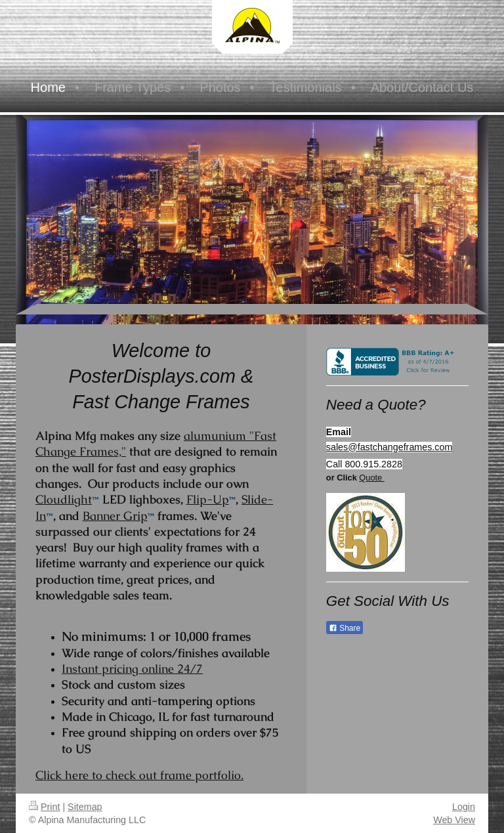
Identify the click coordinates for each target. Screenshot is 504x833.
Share (345, 628)
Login (464, 807)
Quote (371, 478)
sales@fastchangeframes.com (389, 447)
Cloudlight (64, 499)
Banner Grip (115, 516)
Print (44, 807)
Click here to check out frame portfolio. (139, 775)
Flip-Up (208, 499)
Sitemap (85, 807)
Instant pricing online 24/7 (132, 669)
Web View (454, 820)
